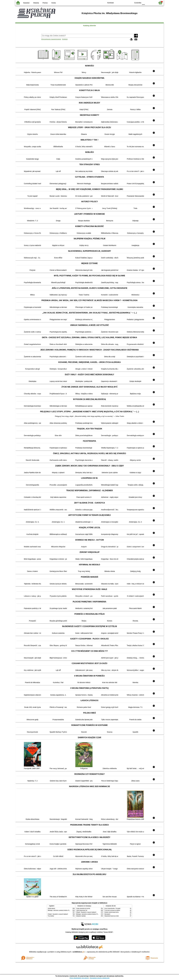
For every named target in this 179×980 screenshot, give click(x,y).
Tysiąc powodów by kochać (83, 908)
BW (121, 3)
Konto (54, 3)
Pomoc (45, 3)
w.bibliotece (78, 952)
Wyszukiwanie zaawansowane (51, 39)
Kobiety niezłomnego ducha (112, 912)
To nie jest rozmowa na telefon (112, 910)
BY (130, 3)
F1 (147, 3)
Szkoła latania (51, 908)
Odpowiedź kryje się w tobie (112, 916)
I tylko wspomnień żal (82, 910)
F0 (143, 3)
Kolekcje (65, 39)
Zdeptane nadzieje (81, 916)
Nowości (26, 3)
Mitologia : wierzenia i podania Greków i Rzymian (60, 910)
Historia (36, 3)
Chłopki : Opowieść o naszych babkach (58, 914)
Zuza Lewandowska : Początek (112, 908)
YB (126, 3)
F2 (153, 3)
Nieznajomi (107, 914)
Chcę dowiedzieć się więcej (79, 978)
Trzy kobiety (51, 916)
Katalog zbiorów (89, 26)
